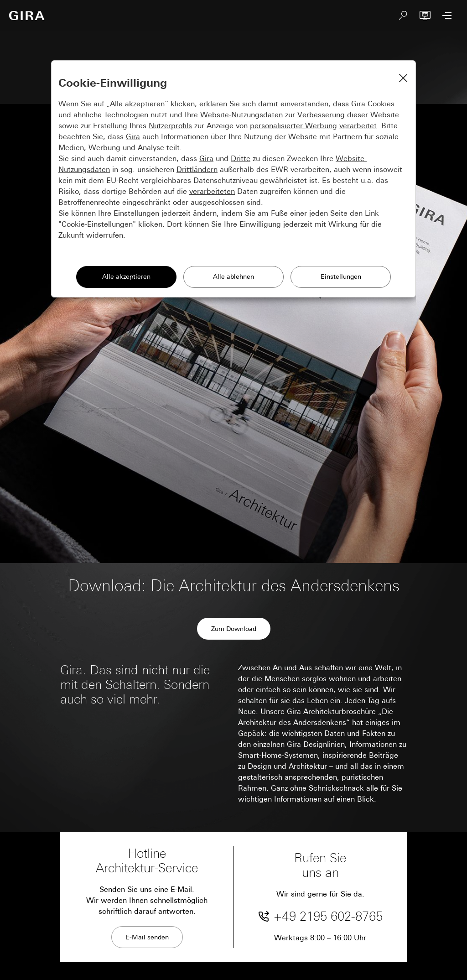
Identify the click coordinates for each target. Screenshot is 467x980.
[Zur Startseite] (27, 16)
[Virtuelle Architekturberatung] (425, 16)
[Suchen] (403, 16)
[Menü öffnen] (447, 16)
